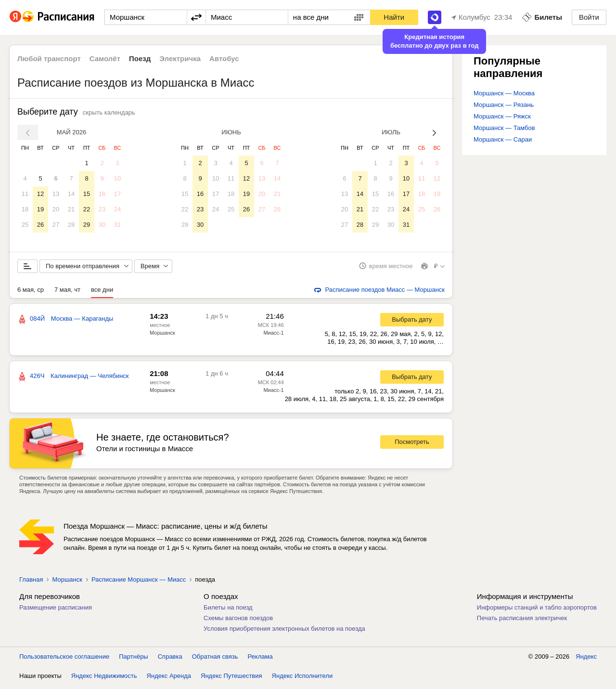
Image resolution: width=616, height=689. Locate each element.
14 (71, 194)
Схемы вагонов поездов (238, 621)
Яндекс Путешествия (231, 679)
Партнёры (133, 660)
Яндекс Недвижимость (104, 679)
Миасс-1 (273, 336)
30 (102, 225)
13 (56, 194)
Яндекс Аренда (169, 679)
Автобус (224, 58)
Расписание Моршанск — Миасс (139, 583)
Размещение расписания (56, 611)
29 (87, 225)
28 (71, 225)
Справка (170, 660)
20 (56, 209)
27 (56, 225)
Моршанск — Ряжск (502, 116)
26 (40, 225)
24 (117, 209)
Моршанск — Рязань (504, 105)
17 (117, 194)
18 (25, 209)
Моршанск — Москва (504, 93)
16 (102, 194)
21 (71, 209)
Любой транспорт (49, 58)
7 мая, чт (67, 293)
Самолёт (105, 58)
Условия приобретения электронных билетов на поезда (284, 632)
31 (117, 225)
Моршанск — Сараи (503, 139)
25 (25, 225)
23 (102, 209)
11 (25, 194)
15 (87, 194)
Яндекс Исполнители (302, 679)
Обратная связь (215, 660)
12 (40, 194)
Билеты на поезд (228, 611)
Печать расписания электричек (522, 621)
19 (40, 209)
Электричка (180, 58)
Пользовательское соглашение (64, 660)
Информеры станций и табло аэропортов (537, 611)
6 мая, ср (31, 293)
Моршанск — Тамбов (504, 128)
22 (87, 209)
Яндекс (586, 660)
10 (117, 178)
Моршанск (162, 336)
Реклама (260, 660)
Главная (31, 583)
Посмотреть (412, 446)
